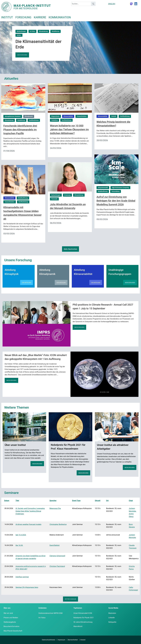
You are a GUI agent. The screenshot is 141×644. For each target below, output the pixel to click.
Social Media (113, 608)
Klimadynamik (29, 116)
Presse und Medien (11, 618)
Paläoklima (55, 120)
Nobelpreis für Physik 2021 (84, 618)
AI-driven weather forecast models (28, 524)
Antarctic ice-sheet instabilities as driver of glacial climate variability (31, 557)
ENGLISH (112, 4)
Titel (17, 501)
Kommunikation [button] (60, 17)
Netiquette (112, 622)
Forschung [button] (23, 17)
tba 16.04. (19, 545)
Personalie (54, 199)
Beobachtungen (21, 31)
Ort (107, 501)
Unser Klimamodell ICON (83, 613)
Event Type (76, 501)
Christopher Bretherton (58, 524)
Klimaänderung (43, 31)
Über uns (7, 608)
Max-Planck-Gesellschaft (13, 631)
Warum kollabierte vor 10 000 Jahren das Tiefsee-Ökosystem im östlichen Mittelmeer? (69, 129)
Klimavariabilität (68, 116)
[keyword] (81, 4)
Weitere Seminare (71, 599)
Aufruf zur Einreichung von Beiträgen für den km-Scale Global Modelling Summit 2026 (116, 201)
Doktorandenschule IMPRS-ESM (50, 613)
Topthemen (78, 608)
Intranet (83, 640)
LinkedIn (112, 618)
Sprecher (53, 501)
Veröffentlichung (34, 120)
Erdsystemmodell (103, 188)
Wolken (19, 35)
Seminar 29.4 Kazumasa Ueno (27, 587)
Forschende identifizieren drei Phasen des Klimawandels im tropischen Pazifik (20, 130)
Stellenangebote (10, 622)
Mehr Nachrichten (70, 249)
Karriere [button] (40, 17)
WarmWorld (78, 626)
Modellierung (56, 31)
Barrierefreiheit (73, 640)
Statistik (114, 116)
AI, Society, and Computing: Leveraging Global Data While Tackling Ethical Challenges (30, 511)
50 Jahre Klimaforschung (83, 622)
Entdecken (43, 608)
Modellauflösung (103, 191)
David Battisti (55, 545)
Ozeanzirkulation (82, 116)
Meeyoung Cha (55, 508)
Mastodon (112, 613)
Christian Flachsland (57, 566)
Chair (131, 501)
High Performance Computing (120, 188)
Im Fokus (32, 31)
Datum (7, 501)
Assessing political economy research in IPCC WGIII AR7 (31, 568)
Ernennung (67, 195)
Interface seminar (22, 577)
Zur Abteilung (27, 282)
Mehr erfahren (22, 55)
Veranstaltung (116, 191)
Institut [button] (7, 17)
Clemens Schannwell (57, 556)
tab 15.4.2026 (21, 535)
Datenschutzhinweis (49, 640)
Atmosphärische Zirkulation (13, 116)
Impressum (62, 640)
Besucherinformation (11, 626)
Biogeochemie (55, 116)
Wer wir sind (8, 613)
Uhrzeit (98, 501)
